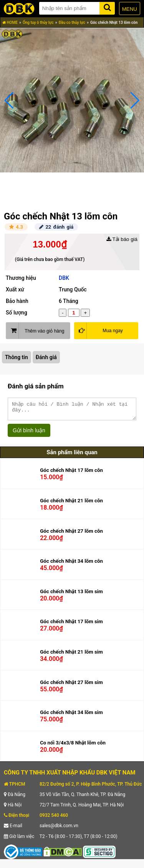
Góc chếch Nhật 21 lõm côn (71, 504)
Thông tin (17, 357)
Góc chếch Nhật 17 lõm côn (71, 474)
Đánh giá (46, 357)
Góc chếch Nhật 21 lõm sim (71, 655)
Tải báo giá (122, 239)
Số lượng (17, 313)
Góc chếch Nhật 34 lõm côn (71, 564)
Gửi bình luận (29, 434)
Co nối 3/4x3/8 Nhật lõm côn (73, 746)
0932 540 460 (54, 819)
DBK (64, 278)
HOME (10, 23)
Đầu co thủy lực (72, 23)
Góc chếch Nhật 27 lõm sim (71, 686)
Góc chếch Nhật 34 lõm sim (71, 716)
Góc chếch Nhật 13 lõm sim (71, 595)
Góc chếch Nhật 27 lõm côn (71, 534)
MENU (130, 9)
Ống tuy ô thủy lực (38, 23)
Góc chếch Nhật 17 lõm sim (71, 625)
